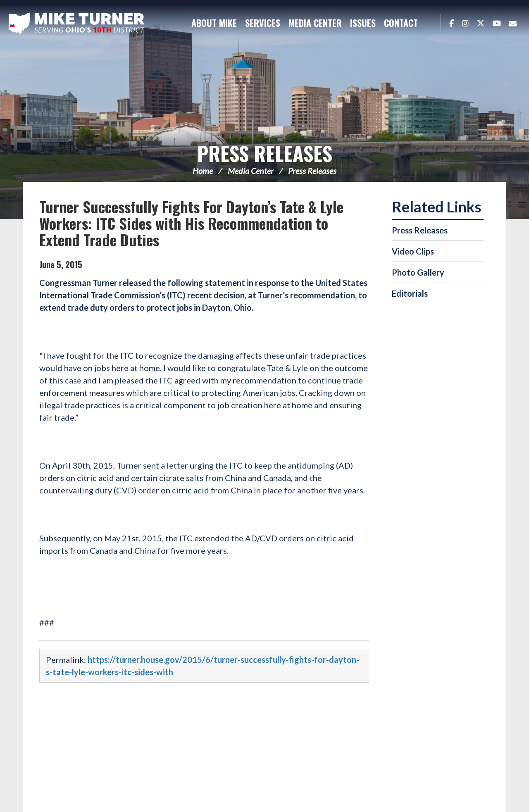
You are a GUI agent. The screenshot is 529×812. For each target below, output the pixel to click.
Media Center (251, 171)
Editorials (410, 293)
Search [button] (430, 23)
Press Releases (265, 153)
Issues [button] (363, 23)
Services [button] (263, 23)
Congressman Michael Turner (76, 23)
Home (203, 171)
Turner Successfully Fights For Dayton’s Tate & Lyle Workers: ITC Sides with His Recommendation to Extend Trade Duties (191, 223)
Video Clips (413, 251)
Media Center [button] (315, 23)
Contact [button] (401, 23)
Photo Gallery (418, 272)
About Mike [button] (214, 23)
